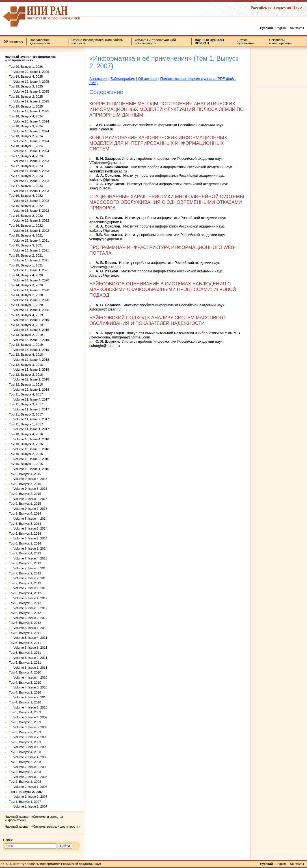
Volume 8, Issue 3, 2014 (28, 528)
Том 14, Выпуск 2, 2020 (26, 295)
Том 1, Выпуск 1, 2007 (25, 802)
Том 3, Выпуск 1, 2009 (25, 742)
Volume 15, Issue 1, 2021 (29, 270)
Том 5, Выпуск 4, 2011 (25, 633)
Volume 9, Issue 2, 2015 (28, 499)
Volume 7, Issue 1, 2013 (28, 588)
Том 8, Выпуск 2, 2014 (25, 534)
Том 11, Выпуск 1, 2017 (26, 424)
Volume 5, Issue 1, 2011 (28, 668)
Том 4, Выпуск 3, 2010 (25, 683)
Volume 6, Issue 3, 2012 (28, 608)
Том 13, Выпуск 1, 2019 (26, 345)
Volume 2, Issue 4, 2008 (28, 757)
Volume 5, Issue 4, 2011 (28, 638)
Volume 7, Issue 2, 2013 (28, 578)
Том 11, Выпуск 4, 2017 (26, 394)
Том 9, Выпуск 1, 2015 (25, 504)
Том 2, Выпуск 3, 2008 (25, 762)
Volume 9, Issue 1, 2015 (28, 509)
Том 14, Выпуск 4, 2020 (26, 275)
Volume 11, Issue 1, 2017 (29, 429)
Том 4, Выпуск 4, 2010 (25, 672)
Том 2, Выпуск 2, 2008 (25, 772)
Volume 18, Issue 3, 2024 (29, 131)
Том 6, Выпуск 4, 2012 (25, 593)
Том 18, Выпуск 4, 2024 (26, 116)
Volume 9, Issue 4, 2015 (28, 479)
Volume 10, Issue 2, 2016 (29, 459)
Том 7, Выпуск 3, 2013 (25, 563)
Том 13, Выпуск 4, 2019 (26, 315)
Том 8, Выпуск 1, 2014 (25, 543)
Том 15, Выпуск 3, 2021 (26, 245)
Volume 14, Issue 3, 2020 (29, 290)
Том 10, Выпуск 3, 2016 (26, 444)
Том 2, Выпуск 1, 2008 (25, 782)
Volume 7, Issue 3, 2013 (28, 568)
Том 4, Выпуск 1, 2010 (25, 702)
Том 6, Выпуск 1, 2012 (25, 623)
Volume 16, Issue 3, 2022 (29, 211)
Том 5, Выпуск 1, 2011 (25, 663)
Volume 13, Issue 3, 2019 (29, 330)
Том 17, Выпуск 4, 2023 (26, 156)
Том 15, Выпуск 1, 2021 (26, 265)
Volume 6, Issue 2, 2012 (28, 618)
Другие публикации (246, 41)
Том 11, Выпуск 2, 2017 (26, 414)
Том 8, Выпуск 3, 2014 (25, 524)
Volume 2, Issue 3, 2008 (28, 767)
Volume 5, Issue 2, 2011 (28, 658)
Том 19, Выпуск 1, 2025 (26, 106)
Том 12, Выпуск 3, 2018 (26, 365)
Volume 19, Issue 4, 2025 (29, 82)
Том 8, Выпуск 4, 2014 (25, 513)
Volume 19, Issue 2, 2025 (29, 101)
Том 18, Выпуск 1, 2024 (26, 146)
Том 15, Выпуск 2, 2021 (26, 255)
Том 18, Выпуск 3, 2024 (26, 126)
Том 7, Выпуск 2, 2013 (25, 573)
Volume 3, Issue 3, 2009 (28, 727)
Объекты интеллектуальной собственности (155, 41)
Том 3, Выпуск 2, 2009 (25, 732)
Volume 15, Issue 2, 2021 (29, 260)
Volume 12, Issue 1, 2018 (29, 390)
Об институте (13, 41)
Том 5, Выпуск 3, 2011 (25, 643)
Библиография (123, 79)
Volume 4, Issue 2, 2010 (28, 697)
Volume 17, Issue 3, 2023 (29, 171)
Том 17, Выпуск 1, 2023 (26, 186)
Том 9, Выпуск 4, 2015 (25, 474)
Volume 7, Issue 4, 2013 (28, 558)
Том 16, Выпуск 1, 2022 (26, 226)
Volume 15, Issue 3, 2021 (29, 250)
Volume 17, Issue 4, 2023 (29, 161)
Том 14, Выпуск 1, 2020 (26, 305)
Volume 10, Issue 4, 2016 (29, 439)
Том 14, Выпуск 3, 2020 (26, 285)
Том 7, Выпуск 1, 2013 (25, 583)
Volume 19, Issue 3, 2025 (29, 91)
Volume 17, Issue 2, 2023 (29, 181)
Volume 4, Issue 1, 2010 (28, 707)
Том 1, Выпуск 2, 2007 (26, 792)
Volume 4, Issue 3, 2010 (28, 687)
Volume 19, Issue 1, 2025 (29, 111)
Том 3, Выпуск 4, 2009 (25, 712)
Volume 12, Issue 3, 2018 (29, 369)
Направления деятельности (40, 41)
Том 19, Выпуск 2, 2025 (26, 97)
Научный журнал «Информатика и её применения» (30, 58)
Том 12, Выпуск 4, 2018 (26, 355)
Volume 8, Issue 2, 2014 (28, 538)
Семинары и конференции (280, 41)
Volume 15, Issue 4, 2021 (29, 240)
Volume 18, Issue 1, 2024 (29, 151)
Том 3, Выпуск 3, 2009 (25, 722)
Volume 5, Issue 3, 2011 (28, 648)
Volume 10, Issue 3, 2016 (29, 449)
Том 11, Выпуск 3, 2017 (26, 404)
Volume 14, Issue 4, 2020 (29, 280)
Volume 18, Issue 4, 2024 (29, 121)
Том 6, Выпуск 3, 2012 (25, 603)
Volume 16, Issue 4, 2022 (29, 201)
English (281, 28)
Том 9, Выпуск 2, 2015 (25, 494)
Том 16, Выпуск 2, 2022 (26, 216)
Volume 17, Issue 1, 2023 (29, 191)
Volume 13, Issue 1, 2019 (29, 350)
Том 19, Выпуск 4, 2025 (26, 76)
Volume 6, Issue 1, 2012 (28, 628)
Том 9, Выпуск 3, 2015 (25, 484)
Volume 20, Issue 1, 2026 (29, 72)
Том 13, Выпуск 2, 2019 (26, 335)
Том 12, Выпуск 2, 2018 (26, 375)
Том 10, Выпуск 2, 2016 (26, 454)
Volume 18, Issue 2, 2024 (29, 141)
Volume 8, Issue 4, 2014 (28, 519)
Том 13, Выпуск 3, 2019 (26, 325)
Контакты (297, 28)
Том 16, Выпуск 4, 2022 (26, 196)
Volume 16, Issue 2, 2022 (29, 220)
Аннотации (98, 79)
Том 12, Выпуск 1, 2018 (26, 384)
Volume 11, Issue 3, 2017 (29, 409)
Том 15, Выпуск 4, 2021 (26, 235)
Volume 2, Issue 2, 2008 (28, 777)
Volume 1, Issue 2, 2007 (28, 797)
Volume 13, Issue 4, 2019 (29, 320)
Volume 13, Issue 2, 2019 (29, 340)
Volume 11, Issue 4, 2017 (29, 399)
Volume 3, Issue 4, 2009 (28, 717)
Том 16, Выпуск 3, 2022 (26, 206)
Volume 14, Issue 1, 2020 (29, 310)
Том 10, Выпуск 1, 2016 (26, 464)
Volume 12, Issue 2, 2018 (29, 379)
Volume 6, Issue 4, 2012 (28, 598)
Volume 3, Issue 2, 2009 (28, 737)
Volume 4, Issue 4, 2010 (28, 677)
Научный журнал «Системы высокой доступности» (43, 827)
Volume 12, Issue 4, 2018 (29, 360)
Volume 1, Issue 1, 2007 (28, 806)
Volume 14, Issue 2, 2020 (29, 300)
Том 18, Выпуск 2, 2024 (26, 136)
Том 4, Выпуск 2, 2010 (25, 692)
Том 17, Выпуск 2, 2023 (26, 176)
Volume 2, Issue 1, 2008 (28, 787)
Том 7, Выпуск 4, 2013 (25, 553)
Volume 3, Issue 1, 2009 (28, 747)
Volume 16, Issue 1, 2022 (29, 231)
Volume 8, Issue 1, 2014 (28, 548)
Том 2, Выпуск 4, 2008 (25, 752)
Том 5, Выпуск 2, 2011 (25, 653)
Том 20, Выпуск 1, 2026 (26, 67)
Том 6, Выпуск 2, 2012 (25, 613)
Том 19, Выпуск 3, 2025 (26, 86)
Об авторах (148, 79)
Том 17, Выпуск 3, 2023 (26, 166)
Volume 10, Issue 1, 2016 (29, 469)
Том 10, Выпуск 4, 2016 (26, 434)
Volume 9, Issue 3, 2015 (28, 489)
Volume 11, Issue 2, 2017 (29, 419)
